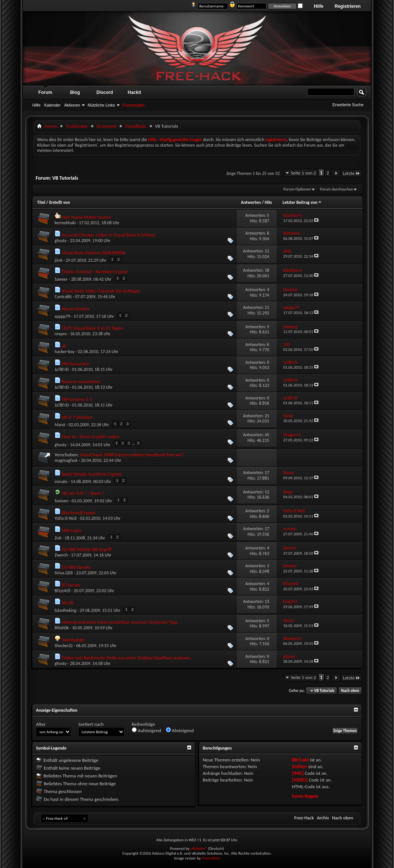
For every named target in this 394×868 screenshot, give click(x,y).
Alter (41, 724)
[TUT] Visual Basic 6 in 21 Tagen (92, 328)
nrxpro (61, 334)
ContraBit (63, 297)
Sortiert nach (91, 724)
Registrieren (348, 6)
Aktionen (72, 105)
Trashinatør (77, 126)
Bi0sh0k (62, 628)
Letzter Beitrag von (302, 202)
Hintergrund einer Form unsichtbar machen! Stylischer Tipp (120, 622)
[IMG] (298, 773)
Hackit (134, 92)
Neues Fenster (76, 309)
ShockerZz (64, 646)
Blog (75, 92)
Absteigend (180, 730)
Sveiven (61, 501)
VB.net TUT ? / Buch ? (83, 493)
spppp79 (62, 316)
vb (64, 346)
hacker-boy (65, 352)
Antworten (251, 202)
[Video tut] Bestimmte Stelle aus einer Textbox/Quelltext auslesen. (127, 658)
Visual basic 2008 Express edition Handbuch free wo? (132, 455)
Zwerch (61, 555)
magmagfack (66, 460)
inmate (61, 482)
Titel (41, 202)
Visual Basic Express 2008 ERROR (94, 253)
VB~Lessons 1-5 (77, 399)
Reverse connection (81, 381)
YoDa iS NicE (66, 518)
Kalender (52, 105)
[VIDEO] (300, 780)
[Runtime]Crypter (79, 513)
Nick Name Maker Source (86, 217)
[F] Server (71, 585)
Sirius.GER (64, 573)
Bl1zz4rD (63, 591)
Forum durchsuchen (337, 189)
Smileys (299, 766)
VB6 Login (71, 530)
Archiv (323, 818)
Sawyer (61, 279)
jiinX (58, 260)
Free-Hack (304, 818)
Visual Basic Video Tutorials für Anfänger (101, 291)
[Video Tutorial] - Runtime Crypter (95, 272)
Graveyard (107, 126)
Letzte (351, 173)
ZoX (58, 538)
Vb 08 (67, 603)
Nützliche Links (101, 105)
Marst (60, 425)
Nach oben (350, 691)
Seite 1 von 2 (303, 173)
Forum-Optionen (297, 189)
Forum (45, 92)
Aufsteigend (146, 730)
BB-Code (300, 760)
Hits (268, 202)
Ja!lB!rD (62, 369)
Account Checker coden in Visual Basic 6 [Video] (108, 235)
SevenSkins (211, 858)
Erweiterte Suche (348, 105)
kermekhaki (65, 223)
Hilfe (319, 6)
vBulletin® (199, 849)
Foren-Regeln (305, 796)
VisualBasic (136, 126)
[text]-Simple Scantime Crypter (92, 474)
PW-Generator (76, 364)
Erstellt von (59, 202)
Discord (105, 92)
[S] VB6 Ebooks (76, 567)
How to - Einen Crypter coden (90, 436)
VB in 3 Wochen (77, 417)
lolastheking (66, 610)
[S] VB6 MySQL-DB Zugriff (87, 549)
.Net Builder (73, 640)
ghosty (61, 241)
